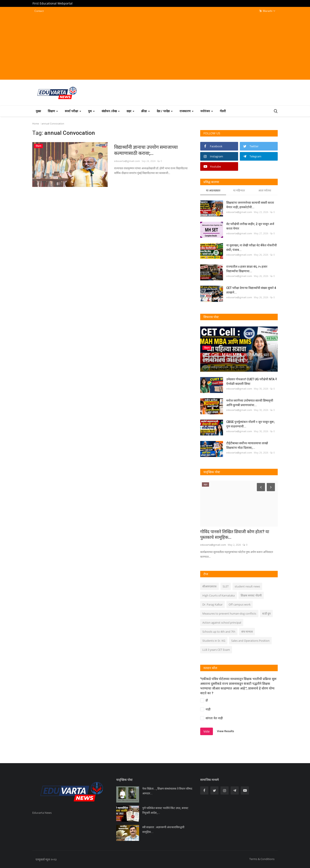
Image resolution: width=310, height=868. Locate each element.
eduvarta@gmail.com (127, 161)
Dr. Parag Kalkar (212, 604)
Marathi (267, 11)
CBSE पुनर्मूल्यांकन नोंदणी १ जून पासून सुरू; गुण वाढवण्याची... (250, 424)
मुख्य (38, 111)
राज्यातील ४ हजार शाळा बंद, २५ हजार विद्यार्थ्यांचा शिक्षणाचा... (247, 269)
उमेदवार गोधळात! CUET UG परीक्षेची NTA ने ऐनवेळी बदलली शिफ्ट (252, 381)
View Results (226, 731)
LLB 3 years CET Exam (216, 650)
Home (36, 123)
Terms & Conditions (262, 859)
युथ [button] (91, 111)
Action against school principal (222, 623)
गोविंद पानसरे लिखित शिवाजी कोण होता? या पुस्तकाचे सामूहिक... (235, 534)
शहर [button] (130, 111)
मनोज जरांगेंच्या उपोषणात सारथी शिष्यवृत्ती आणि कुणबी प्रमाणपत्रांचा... (250, 403)
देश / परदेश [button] (165, 111)
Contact (39, 11)
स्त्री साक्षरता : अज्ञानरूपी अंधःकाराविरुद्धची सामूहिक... (163, 830)
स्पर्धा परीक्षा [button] (73, 111)
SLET (226, 586)
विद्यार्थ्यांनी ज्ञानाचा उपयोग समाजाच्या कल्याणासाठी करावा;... (146, 150)
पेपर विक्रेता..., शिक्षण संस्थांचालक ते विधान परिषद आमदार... (167, 791)
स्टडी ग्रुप (266, 613)
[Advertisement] (155, 47)
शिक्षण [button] (53, 111)
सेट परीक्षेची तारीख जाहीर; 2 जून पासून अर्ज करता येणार (250, 226)
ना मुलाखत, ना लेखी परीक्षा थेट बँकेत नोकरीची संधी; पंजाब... (252, 248)
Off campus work (240, 604)
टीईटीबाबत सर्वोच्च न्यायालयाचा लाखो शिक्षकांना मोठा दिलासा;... (247, 445)
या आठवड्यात (213, 190)
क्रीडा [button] (146, 111)
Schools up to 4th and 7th (219, 632)
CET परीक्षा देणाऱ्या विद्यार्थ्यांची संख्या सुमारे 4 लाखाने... (251, 290)
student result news (247, 586)
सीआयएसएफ (209, 586)
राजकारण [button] (187, 111)
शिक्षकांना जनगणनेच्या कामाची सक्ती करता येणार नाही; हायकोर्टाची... (250, 205)
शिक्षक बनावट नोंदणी (251, 595)
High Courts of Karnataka (219, 595)
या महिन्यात (239, 190)
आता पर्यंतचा (265, 190)
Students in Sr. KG (214, 641)
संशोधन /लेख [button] (111, 111)
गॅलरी (223, 111)
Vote (207, 731)
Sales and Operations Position (250, 641)
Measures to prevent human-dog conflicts (229, 613)
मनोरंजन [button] (207, 111)
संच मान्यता (247, 632)
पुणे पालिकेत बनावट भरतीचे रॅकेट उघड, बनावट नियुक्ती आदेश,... (165, 810)
